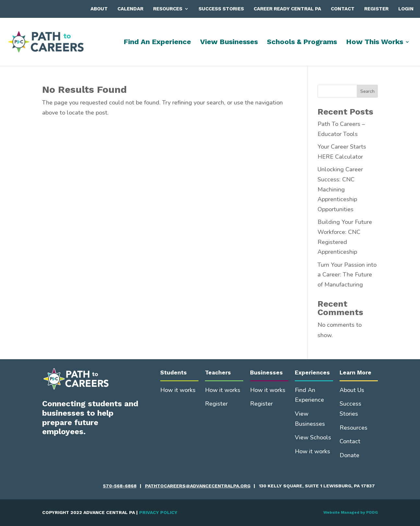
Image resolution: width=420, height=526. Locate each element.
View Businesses (229, 43)
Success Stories (221, 9)
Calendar (130, 9)
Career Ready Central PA (287, 9)
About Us (352, 390)
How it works (178, 390)
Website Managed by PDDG (351, 512)
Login (406, 9)
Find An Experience (157, 43)
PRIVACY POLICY (158, 512)
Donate (349, 455)
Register (376, 9)
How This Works (375, 43)
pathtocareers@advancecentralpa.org (198, 486)
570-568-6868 (120, 486)
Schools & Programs (302, 43)
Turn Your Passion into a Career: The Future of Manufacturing (347, 275)
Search (367, 91)
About (99, 9)
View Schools (313, 437)
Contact (343, 9)
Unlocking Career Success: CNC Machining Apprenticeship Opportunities (340, 189)
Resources (168, 9)
